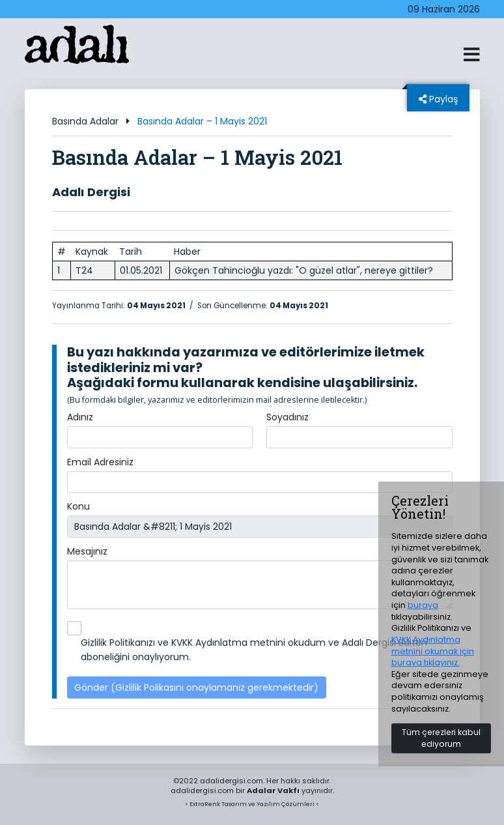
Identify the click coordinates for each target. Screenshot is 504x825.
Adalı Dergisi (91, 192)
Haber (187, 252)
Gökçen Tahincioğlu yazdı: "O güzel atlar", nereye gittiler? (304, 270)
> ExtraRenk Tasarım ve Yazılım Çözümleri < (252, 804)
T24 (84, 270)
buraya (423, 605)
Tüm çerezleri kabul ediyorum (441, 738)
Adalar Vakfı (273, 790)
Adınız (80, 417)
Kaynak (92, 252)
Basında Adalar (85, 121)
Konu (78, 506)
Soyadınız (287, 417)
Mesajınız (87, 551)
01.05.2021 (141, 270)
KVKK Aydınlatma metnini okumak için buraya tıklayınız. (433, 651)
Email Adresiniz (100, 462)
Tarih (131, 252)
